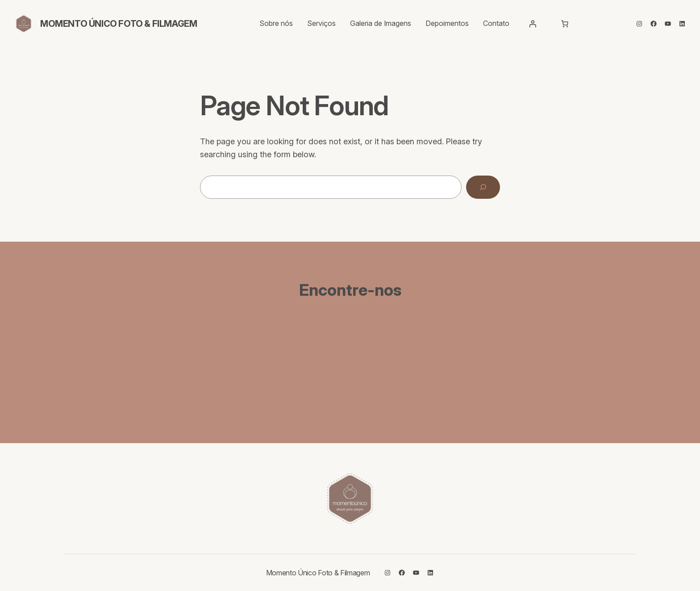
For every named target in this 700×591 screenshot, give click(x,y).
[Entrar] (533, 24)
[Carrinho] (565, 24)
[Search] (483, 187)
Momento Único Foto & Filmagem (119, 24)
